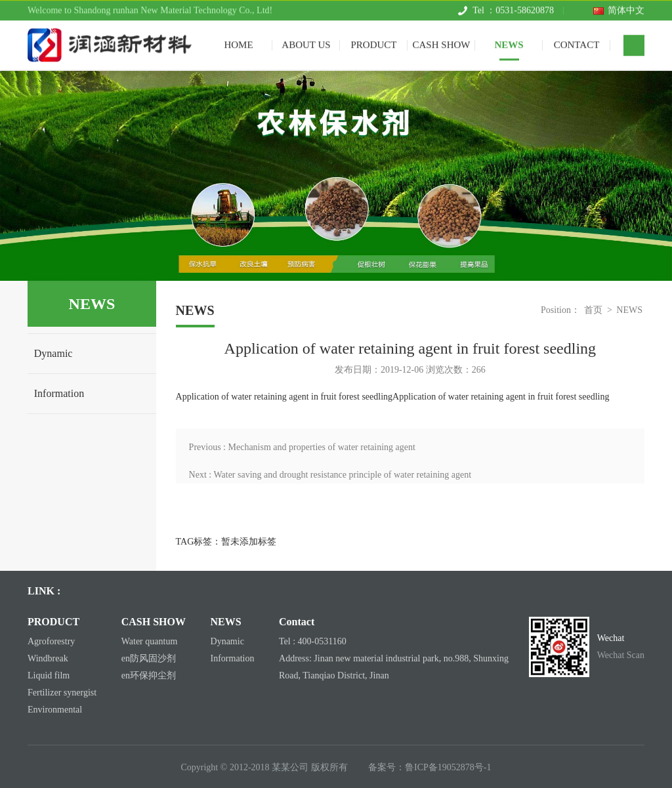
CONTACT (577, 42)
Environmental (55, 710)
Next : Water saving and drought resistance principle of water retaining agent (330, 475)
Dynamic (53, 353)
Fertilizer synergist (62, 693)
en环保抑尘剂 (149, 675)
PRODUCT (373, 42)
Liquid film (49, 675)
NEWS (509, 42)
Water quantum (150, 641)
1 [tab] (336, 264)
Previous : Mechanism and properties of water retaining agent (302, 447)
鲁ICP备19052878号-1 (448, 767)
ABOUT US (306, 42)
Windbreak (48, 658)
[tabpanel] (336, 176)
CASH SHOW (442, 42)
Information (59, 393)
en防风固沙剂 (149, 658)
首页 (593, 310)
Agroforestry (51, 641)
